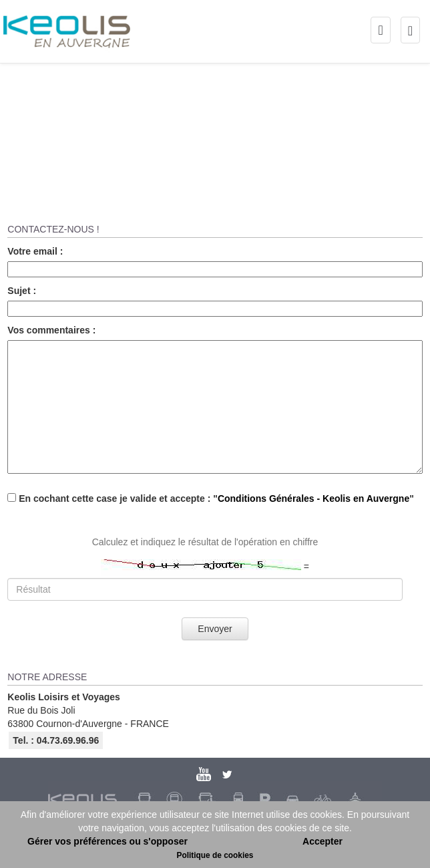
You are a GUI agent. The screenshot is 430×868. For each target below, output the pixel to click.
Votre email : (35, 251)
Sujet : (22, 291)
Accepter (322, 841)
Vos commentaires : (51, 330)
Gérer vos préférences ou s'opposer (107, 841)
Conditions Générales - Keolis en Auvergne (313, 498)
